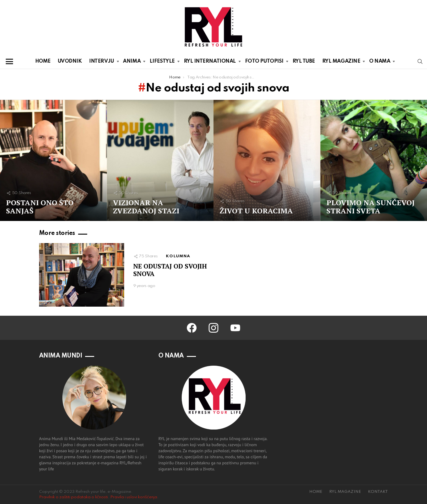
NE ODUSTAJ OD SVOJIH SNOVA (170, 270)
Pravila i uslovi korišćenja (134, 497)
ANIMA (132, 62)
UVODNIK (70, 61)
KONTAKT (378, 492)
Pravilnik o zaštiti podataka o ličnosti (73, 497)
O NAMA (380, 62)
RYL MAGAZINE (341, 62)
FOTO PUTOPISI (264, 62)
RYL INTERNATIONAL (210, 62)
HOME (43, 61)
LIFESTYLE (162, 62)
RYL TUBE (304, 61)
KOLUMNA (178, 256)
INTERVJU (101, 62)
